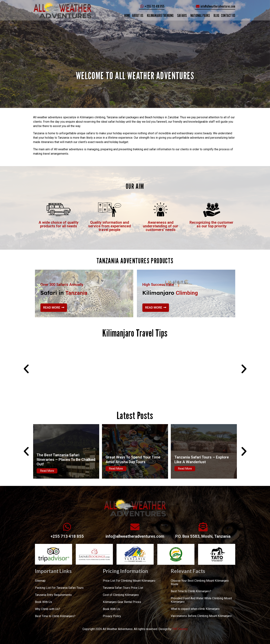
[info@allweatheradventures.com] (135, 527)
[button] (26, 369)
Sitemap (40, 581)
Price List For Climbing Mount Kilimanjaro (129, 581)
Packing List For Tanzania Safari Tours (59, 588)
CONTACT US (228, 15)
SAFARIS (182, 15)
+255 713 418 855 (67, 536)
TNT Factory (180, 629)
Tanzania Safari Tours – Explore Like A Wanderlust (202, 459)
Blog (216, 15)
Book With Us (44, 602)
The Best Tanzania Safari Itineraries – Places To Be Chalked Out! (66, 460)
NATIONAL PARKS (200, 15)
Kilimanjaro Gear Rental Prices (122, 602)
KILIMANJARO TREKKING (160, 15)
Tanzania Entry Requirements (53, 595)
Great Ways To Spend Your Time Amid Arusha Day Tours (133, 459)
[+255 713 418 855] (67, 527)
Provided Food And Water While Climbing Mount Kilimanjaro (201, 600)
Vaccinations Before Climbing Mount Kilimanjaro (201, 616)
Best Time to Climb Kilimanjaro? (55, 616)
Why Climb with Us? (48, 609)
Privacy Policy (112, 616)
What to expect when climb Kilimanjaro (195, 609)
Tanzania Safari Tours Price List (123, 588)
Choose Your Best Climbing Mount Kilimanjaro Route (200, 582)
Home (127, 15)
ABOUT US (138, 15)
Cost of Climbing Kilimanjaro (121, 595)
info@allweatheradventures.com (135, 536)
